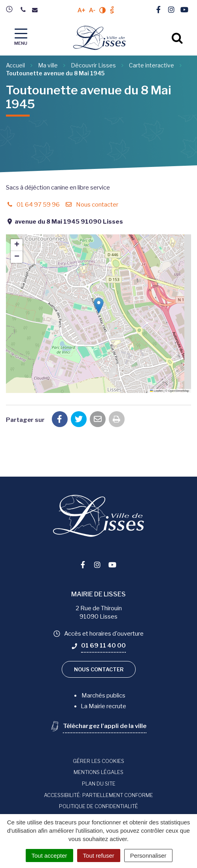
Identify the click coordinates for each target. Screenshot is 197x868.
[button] (99, 306)
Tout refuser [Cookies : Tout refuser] (99, 856)
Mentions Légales (98, 772)
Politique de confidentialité (98, 806)
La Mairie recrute (103, 706)
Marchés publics (103, 696)
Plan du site (99, 784)
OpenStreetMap (179, 391)
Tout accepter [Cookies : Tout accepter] (49, 856)
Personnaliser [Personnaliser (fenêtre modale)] (148, 856)
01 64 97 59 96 (33, 205)
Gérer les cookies (98, 761)
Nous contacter (91, 205)
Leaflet (156, 391)
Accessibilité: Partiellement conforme (98, 795)
